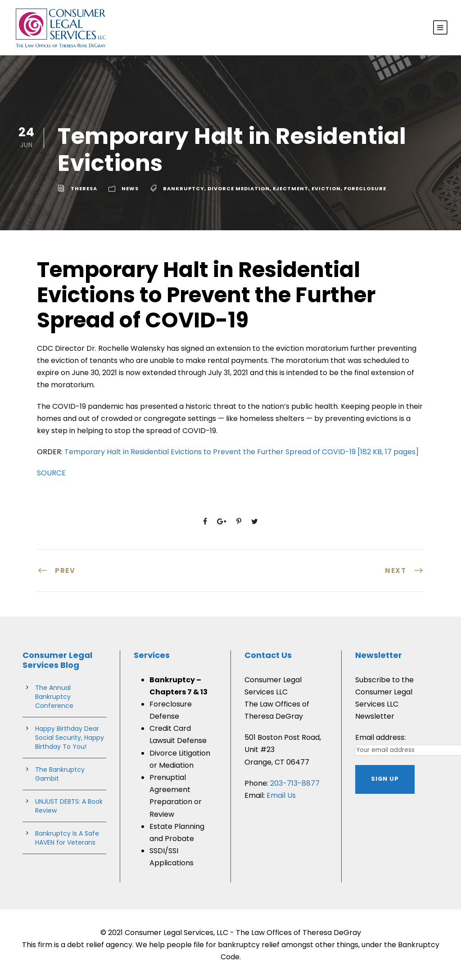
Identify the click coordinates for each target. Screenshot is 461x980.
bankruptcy (184, 188)
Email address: (380, 737)
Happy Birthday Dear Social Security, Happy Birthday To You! (70, 738)
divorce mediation (239, 188)
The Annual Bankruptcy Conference (54, 697)
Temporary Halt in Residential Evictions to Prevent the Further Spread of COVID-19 (242, 452)
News (130, 188)
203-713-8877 (295, 783)
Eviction (326, 188)
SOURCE (51, 473)
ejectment (291, 188)
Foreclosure (365, 188)
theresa (84, 188)
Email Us (281, 795)
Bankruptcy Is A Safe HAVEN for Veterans (67, 838)
